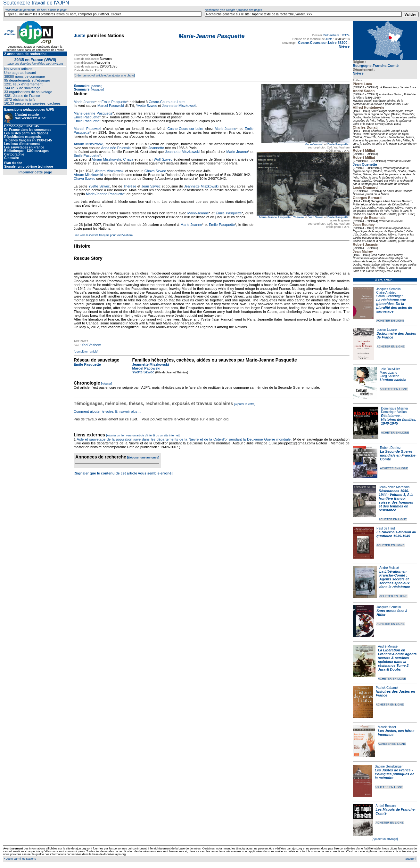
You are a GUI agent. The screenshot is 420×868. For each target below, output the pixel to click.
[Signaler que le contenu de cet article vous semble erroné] (123, 473)
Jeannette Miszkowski (179, 106)
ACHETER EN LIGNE (390, 321)
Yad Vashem (331, 35)
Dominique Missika (394, 408)
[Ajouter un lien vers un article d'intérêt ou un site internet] (143, 435)
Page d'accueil (10, 33)
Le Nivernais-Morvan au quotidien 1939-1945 (396, 534)
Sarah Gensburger (389, 296)
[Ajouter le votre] (245, 404)
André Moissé (389, 568)
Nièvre (358, 73)
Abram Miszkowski (88, 144)
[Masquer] (97, 90)
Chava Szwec (155, 171)
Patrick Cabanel (387, 688)
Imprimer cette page (35, 172)
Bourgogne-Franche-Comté (376, 66)
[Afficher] (96, 86)
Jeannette (156, 148)
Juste (80, 36)
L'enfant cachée (393, 380)
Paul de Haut (386, 528)
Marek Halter (387, 727)
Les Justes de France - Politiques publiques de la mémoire (395, 774)
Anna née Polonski (116, 148)
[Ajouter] (107, 384)
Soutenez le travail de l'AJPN (36, 3)
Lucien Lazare (387, 330)
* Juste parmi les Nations (20, 859)
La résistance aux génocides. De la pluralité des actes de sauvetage (394, 306)
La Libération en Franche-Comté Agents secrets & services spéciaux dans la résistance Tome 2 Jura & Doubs (397, 660)
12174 (346, 35)
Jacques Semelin (388, 289)
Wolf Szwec (163, 159)
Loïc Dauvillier (390, 369)
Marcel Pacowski (111, 106)
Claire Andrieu (386, 293)
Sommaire (82, 86)
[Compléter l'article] (86, 352)
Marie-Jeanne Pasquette (275, 217)
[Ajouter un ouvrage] (385, 839)
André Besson (386, 806)
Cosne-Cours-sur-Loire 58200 (323, 43)
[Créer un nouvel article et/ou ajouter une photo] (104, 76)
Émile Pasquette (338, 144)
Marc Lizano (388, 373)
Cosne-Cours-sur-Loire (167, 102)
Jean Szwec (316, 217)
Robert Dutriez (390, 448)
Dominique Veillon (394, 412)
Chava (128, 159)
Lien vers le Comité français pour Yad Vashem (103, 235)
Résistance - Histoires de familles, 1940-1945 (399, 419)
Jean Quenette (365, 164)
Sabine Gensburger (389, 766)
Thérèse (298, 217)
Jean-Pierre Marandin (394, 487)
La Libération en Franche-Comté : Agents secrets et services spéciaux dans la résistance (395, 579)
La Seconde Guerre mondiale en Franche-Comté (398, 455)
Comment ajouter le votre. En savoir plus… (107, 411)
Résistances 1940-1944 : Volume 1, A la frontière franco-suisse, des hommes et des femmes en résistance (396, 500)
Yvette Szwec (146, 106)
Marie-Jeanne (313, 144)
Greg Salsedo (389, 376)
